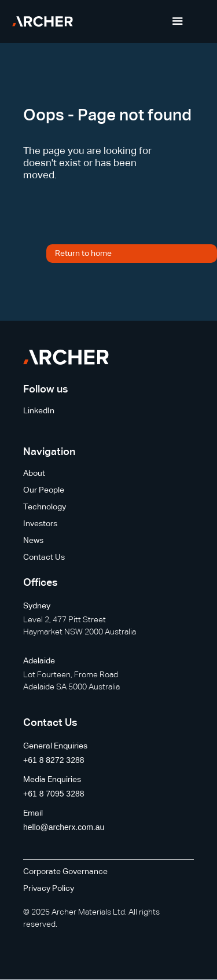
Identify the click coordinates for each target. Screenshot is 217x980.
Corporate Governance (65, 872)
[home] (43, 21)
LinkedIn (39, 411)
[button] (178, 21)
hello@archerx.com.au (64, 827)
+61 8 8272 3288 (54, 760)
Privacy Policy (49, 889)
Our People (44, 490)
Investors (40, 524)
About (34, 474)
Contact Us (44, 557)
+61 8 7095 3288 (54, 794)
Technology (45, 507)
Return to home (83, 254)
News (33, 541)
